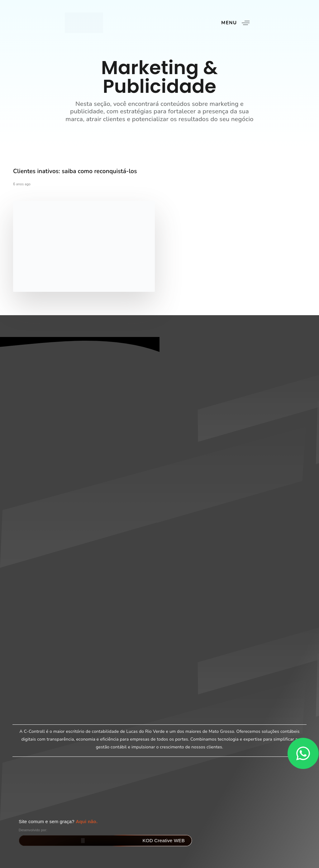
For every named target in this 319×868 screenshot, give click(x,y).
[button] (238, 23)
